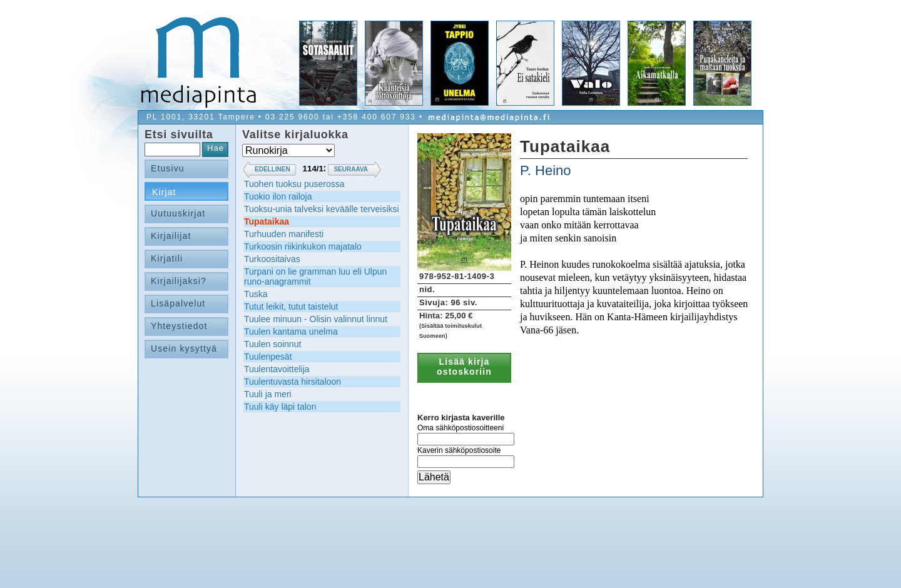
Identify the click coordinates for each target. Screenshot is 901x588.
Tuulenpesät (268, 357)
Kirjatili (167, 258)
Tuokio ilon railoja (278, 196)
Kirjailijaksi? (179, 281)
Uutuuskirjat (178, 213)
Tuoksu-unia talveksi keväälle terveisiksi (322, 209)
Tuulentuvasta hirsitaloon (293, 382)
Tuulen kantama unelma (291, 332)
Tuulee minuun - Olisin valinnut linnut (316, 319)
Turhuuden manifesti (284, 234)
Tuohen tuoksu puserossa (294, 184)
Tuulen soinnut (272, 344)
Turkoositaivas (272, 259)
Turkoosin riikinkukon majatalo (303, 246)
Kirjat (164, 192)
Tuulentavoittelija (277, 369)
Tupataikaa (267, 221)
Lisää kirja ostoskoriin (464, 367)
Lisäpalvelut (178, 303)
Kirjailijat (171, 236)
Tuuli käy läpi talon (280, 407)
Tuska (256, 294)
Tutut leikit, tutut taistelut (291, 307)
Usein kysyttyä (184, 348)
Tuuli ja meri (268, 394)
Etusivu (168, 168)
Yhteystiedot (179, 326)
